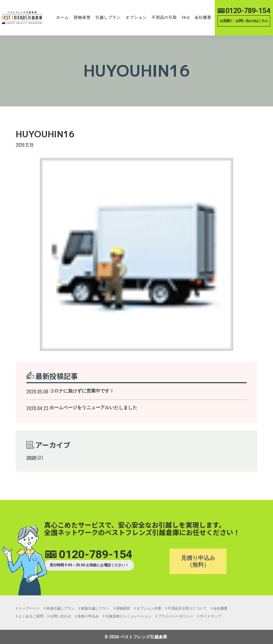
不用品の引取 (164, 18)
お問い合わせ (60, 616)
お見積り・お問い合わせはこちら (244, 21)
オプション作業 (149, 608)
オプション (136, 18)
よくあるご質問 (31, 616)
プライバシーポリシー (176, 616)
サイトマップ (210, 616)
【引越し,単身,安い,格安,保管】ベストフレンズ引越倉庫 (22, 18)
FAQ (186, 18)
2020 (31, 458)
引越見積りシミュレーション (128, 616)
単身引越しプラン (60, 608)
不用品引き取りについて (187, 608)
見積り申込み (88, 616)
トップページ (29, 608)
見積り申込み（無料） (198, 561)
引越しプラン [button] (108, 18)
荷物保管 (82, 18)
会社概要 (203, 18)
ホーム (63, 18)
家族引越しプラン (95, 608)
